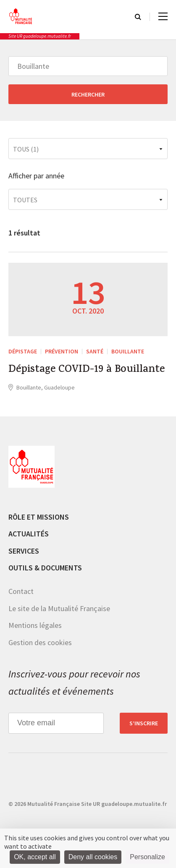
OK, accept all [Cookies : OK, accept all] (35, 857)
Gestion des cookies (40, 642)
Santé (95, 351)
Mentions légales (35, 625)
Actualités (29, 534)
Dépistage (23, 351)
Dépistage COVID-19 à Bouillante (87, 370)
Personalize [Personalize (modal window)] (147, 857)
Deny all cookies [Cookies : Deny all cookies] (93, 857)
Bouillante (128, 351)
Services (24, 551)
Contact (21, 591)
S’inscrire (144, 723)
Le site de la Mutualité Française (59, 608)
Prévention (62, 351)
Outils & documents (45, 568)
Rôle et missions (39, 517)
